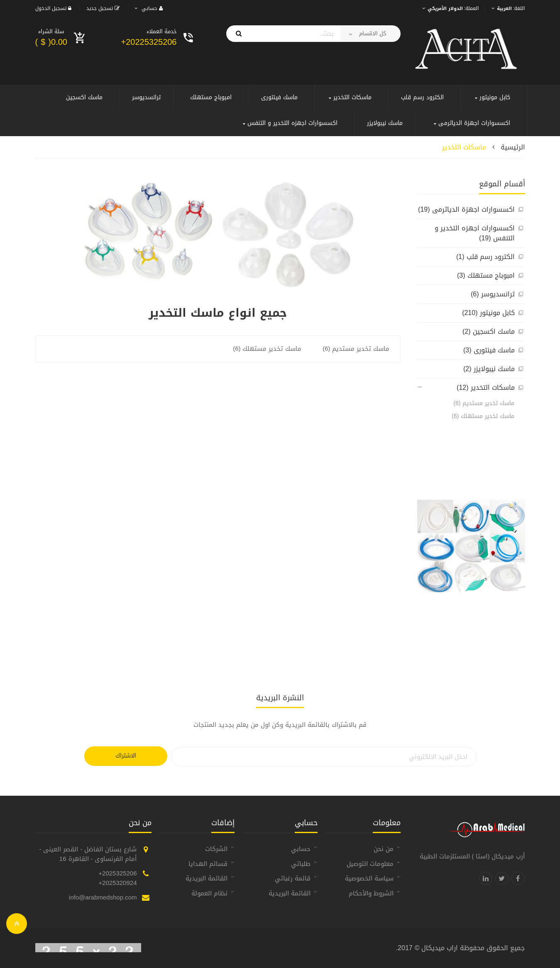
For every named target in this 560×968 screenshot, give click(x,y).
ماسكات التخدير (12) (485, 387)
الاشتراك (126, 756)
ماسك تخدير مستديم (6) (484, 403)
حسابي (301, 849)
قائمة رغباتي (293, 878)
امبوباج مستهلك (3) (486, 275)
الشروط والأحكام (371, 893)
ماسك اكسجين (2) (489, 331)
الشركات (216, 849)
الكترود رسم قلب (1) (485, 257)
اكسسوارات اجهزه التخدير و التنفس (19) (475, 233)
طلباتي (301, 864)
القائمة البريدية (290, 893)
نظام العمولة (209, 893)
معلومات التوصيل (370, 864)
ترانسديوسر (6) (493, 294)
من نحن (384, 849)
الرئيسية (513, 147)
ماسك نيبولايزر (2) (489, 369)
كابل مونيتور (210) (488, 313)
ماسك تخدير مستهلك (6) (483, 416)
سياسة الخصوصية (369, 878)
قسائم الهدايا (208, 864)
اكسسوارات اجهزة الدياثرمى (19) (466, 209)
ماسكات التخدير (464, 147)
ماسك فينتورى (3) (489, 350)
